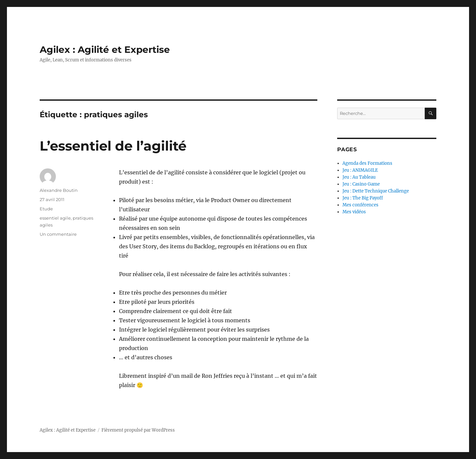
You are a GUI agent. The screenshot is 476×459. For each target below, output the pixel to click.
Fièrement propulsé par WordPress (138, 430)
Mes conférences (360, 205)
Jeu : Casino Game (361, 184)
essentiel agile (55, 218)
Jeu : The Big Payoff (363, 198)
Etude (46, 209)
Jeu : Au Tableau (359, 177)
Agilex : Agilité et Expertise (105, 50)
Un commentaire (58, 234)
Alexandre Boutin (59, 190)
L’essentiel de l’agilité (113, 146)
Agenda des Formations (367, 163)
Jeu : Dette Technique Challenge (376, 191)
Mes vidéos (354, 212)
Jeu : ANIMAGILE (360, 170)
